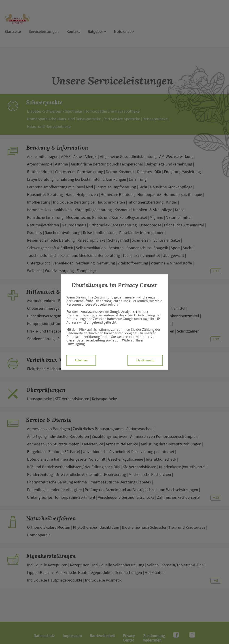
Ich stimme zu (145, 360)
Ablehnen (81, 360)
